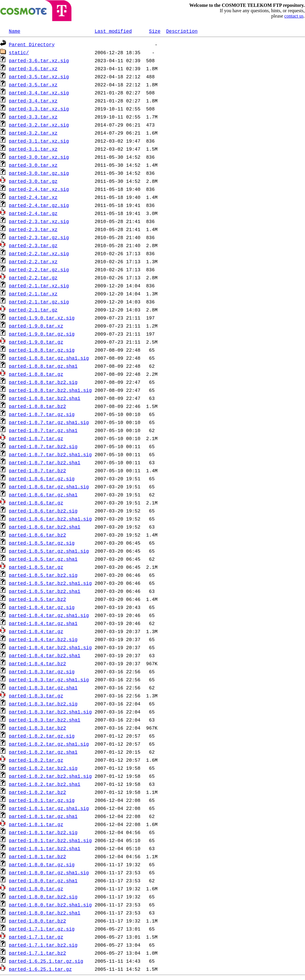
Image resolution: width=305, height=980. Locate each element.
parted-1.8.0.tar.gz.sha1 (43, 881)
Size (155, 31)
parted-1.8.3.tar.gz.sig (42, 671)
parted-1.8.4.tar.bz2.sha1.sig (50, 647)
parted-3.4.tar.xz (33, 101)
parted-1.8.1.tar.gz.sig (42, 800)
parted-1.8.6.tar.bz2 (38, 535)
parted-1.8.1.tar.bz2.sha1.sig (50, 840)
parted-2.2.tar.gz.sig (39, 269)
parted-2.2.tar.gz (33, 278)
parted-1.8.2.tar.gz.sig (42, 736)
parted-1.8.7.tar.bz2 (38, 470)
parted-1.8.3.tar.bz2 (38, 728)
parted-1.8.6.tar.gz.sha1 (43, 495)
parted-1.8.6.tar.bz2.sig (43, 511)
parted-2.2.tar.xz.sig (39, 253)
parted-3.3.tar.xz (33, 117)
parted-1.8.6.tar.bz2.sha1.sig (50, 519)
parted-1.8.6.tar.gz (36, 503)
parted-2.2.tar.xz (33, 261)
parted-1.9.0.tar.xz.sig (42, 318)
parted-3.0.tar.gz (33, 181)
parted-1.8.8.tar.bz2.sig (43, 382)
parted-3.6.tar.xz (33, 68)
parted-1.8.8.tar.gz (36, 374)
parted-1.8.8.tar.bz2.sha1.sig (50, 390)
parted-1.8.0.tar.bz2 (38, 921)
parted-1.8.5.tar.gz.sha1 (43, 559)
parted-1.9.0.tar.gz (36, 342)
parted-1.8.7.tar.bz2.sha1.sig (50, 454)
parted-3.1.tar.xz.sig (39, 141)
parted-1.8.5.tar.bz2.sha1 (45, 591)
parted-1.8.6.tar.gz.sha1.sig (49, 487)
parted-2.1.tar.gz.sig (39, 302)
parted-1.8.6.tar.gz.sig (42, 479)
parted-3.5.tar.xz (33, 85)
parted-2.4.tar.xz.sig (39, 189)
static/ (19, 52)
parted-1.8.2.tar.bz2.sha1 (45, 784)
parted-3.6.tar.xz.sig (39, 60)
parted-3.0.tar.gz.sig (39, 173)
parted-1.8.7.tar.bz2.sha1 (45, 462)
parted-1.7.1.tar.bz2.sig (43, 945)
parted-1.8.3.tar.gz (36, 696)
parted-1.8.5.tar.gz (36, 567)
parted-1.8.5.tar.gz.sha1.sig (49, 551)
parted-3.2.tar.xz (33, 133)
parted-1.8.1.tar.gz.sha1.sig (49, 808)
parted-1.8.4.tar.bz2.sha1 (45, 655)
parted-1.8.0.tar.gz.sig (42, 864)
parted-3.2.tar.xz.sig (39, 125)
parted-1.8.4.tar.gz (36, 631)
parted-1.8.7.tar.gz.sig (42, 414)
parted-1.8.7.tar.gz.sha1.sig (49, 422)
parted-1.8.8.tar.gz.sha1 (43, 366)
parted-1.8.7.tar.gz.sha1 (43, 430)
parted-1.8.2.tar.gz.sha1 (43, 752)
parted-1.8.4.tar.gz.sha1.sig (49, 615)
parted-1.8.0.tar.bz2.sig (43, 897)
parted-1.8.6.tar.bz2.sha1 (45, 527)
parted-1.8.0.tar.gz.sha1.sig (49, 873)
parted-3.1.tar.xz (33, 149)
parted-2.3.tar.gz (33, 245)
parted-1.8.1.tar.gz (36, 824)
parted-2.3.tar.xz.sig (39, 221)
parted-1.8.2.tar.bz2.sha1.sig (50, 776)
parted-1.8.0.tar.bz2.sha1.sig (50, 905)
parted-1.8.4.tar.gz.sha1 (43, 623)
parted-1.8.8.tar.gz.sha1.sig (49, 358)
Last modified (113, 31)
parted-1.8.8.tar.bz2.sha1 (45, 398)
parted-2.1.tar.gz (33, 310)
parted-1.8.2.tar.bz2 (38, 792)
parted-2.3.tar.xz (33, 229)
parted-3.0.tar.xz (33, 165)
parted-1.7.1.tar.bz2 (38, 953)
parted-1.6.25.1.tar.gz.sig (46, 961)
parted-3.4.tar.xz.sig (39, 93)
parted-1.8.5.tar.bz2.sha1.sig (50, 583)
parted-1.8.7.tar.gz (36, 438)
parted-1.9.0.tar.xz (36, 326)
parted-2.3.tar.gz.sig (39, 237)
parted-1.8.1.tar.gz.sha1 (43, 816)
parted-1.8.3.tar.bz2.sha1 (45, 720)
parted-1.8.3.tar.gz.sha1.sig (49, 680)
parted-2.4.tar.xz (33, 197)
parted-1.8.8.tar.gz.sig (42, 350)
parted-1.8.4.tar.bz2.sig (43, 639)
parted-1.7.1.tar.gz (36, 937)
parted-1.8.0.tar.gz (36, 889)
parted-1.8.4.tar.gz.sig (42, 607)
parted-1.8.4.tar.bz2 (38, 663)
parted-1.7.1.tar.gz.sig (42, 929)
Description (182, 31)
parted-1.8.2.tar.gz (36, 760)
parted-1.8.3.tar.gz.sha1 (43, 688)
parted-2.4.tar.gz (33, 213)
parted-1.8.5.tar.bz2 (38, 599)
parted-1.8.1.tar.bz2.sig (43, 832)
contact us (294, 16)
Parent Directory (32, 44)
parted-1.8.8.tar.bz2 (38, 406)
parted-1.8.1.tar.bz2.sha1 (45, 848)
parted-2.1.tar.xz (33, 294)
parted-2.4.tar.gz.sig (39, 205)
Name (15, 31)
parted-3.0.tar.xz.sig (39, 157)
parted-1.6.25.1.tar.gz (40, 969)
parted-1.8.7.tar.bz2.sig (43, 446)
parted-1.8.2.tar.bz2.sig (43, 768)
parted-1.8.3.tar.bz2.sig (43, 704)
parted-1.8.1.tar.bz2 (38, 856)
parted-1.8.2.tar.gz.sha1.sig (49, 744)
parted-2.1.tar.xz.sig (39, 286)
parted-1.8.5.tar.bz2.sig (43, 575)
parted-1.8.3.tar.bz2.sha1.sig (50, 712)
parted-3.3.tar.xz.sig (39, 109)
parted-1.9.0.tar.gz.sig (42, 334)
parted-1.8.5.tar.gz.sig (42, 543)
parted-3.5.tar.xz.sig (39, 77)
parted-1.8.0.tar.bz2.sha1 (45, 913)
